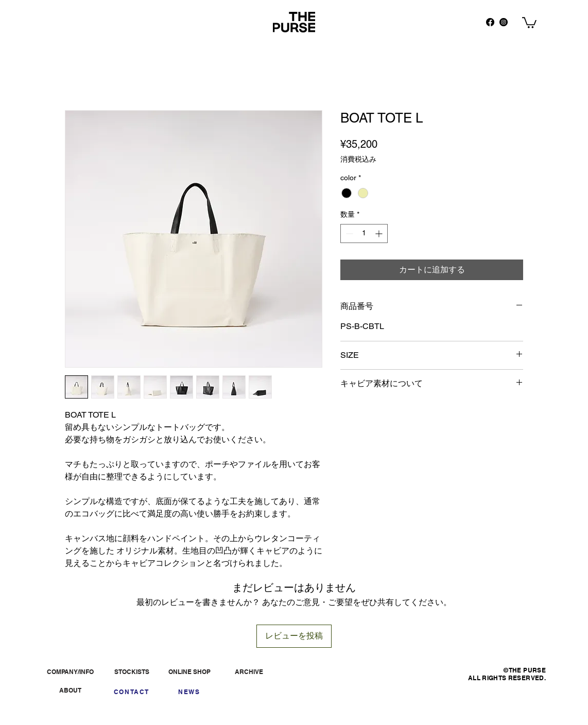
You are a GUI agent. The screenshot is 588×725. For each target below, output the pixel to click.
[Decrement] (348, 234)
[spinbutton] (364, 234)
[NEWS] (189, 692)
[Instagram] (504, 22)
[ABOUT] (70, 691)
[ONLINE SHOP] (189, 672)
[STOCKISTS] (132, 672)
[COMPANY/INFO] (70, 672)
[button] (529, 22)
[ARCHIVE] (249, 672)
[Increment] (380, 234)
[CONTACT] (132, 692)
